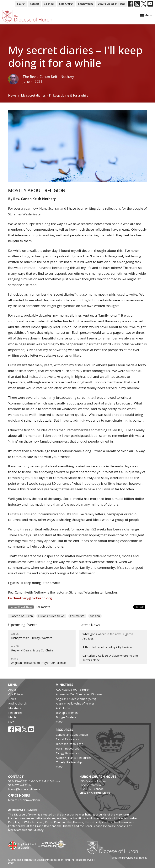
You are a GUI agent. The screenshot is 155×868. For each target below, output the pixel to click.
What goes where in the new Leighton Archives (108, 636)
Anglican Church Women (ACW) (76, 699)
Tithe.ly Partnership (69, 762)
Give (11, 722)
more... (60, 722)
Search (21, 4)
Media (12, 717)
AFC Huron (63, 708)
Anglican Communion (52, 844)
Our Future (16, 694)
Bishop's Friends (67, 713)
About (12, 690)
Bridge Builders (66, 717)
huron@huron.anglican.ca (24, 789)
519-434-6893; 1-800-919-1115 (30, 781)
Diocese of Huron (21, 616)
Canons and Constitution (72, 735)
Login (11, 863)
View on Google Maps (95, 793)
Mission (95, 616)
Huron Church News (51, 616)
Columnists (43, 607)
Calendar (49, 4)
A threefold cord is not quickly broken (107, 647)
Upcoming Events (23, 625)
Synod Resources (67, 739)
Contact (35, 4)
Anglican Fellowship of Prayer (75, 703)
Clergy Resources (68, 753)
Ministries (15, 708)
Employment (86, 4)
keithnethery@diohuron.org (30, 598)
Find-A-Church (17, 703)
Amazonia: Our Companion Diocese (79, 694)
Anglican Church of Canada (22, 845)
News (12, 95)
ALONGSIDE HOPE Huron (73, 690)
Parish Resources (68, 748)
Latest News (90, 625)
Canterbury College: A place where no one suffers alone (110, 658)
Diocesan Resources (69, 744)
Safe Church (66, 4)
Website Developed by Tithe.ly (129, 858)
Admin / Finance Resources (74, 758)
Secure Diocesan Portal (111, 4)
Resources (15, 713)
